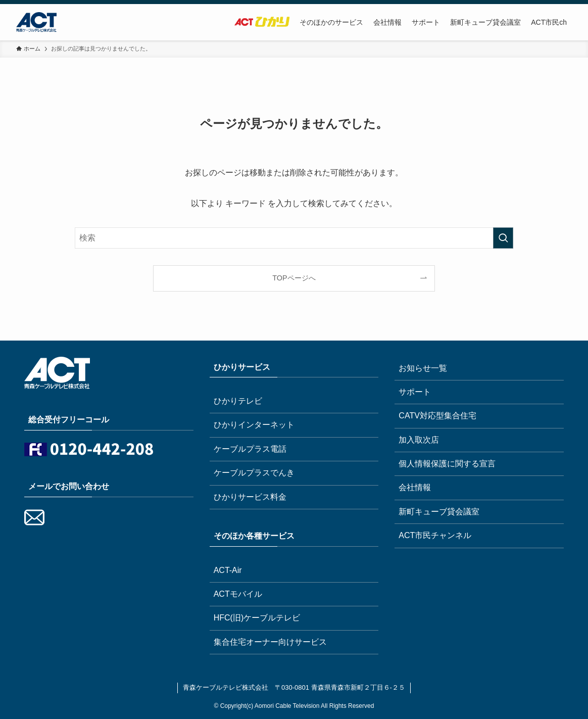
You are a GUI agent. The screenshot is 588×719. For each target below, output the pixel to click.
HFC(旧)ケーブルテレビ (257, 618)
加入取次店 (419, 440)
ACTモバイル (238, 594)
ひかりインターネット (254, 425)
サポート (415, 392)
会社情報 (415, 487)
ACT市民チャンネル (435, 535)
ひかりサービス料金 (250, 497)
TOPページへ (294, 278)
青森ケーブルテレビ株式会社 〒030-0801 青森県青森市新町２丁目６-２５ (294, 687)
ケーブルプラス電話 (250, 449)
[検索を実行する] (503, 238)
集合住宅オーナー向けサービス (270, 642)
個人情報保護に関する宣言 (447, 464)
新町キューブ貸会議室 (439, 512)
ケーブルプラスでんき (254, 473)
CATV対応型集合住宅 (437, 416)
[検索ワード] (294, 238)
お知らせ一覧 (423, 368)
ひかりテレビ (238, 401)
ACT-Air (228, 570)
